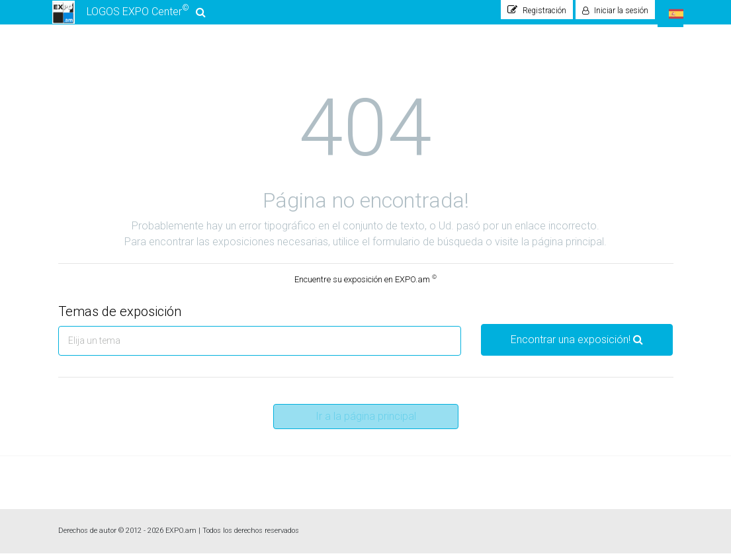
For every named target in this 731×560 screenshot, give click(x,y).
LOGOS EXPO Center (129, 16)
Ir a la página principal (366, 423)
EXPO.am (181, 537)
